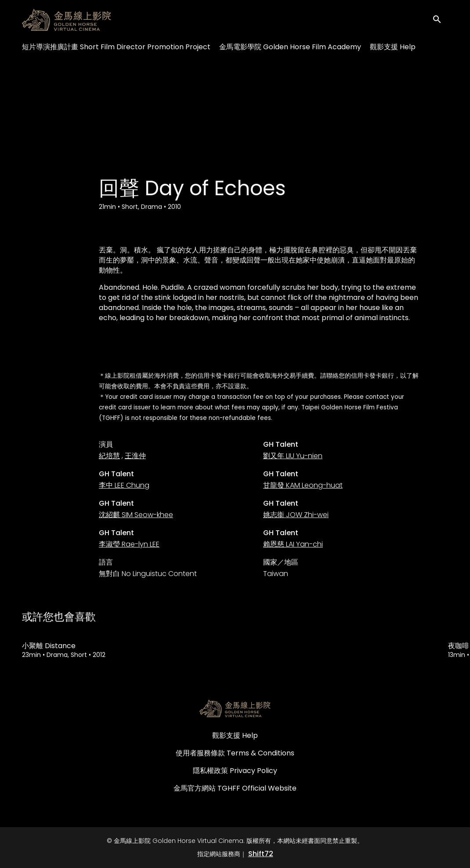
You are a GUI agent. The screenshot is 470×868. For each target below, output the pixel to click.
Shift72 (261, 854)
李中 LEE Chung (124, 485)
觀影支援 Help (393, 47)
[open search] (440, 20)
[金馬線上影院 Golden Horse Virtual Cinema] (235, 708)
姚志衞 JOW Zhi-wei (296, 515)
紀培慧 (109, 456)
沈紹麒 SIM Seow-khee (136, 515)
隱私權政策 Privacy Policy (235, 771)
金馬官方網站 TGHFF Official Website (235, 788)
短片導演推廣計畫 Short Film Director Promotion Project (116, 47)
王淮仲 (135, 456)
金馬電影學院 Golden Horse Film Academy (290, 47)
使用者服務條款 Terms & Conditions (235, 753)
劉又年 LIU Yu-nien (293, 456)
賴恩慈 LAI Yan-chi (293, 544)
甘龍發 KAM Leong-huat (303, 485)
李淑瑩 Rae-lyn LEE (129, 544)
